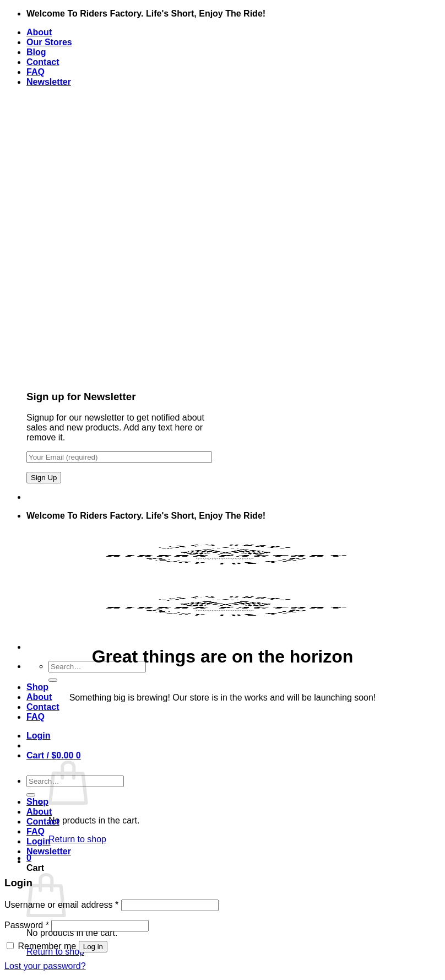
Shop (37, 687)
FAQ (36, 72)
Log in (93, 947)
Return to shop (77, 839)
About (39, 32)
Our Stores (49, 42)
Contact (43, 62)
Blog (36, 52)
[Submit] (53, 680)
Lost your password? (45, 966)
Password (27, 925)
